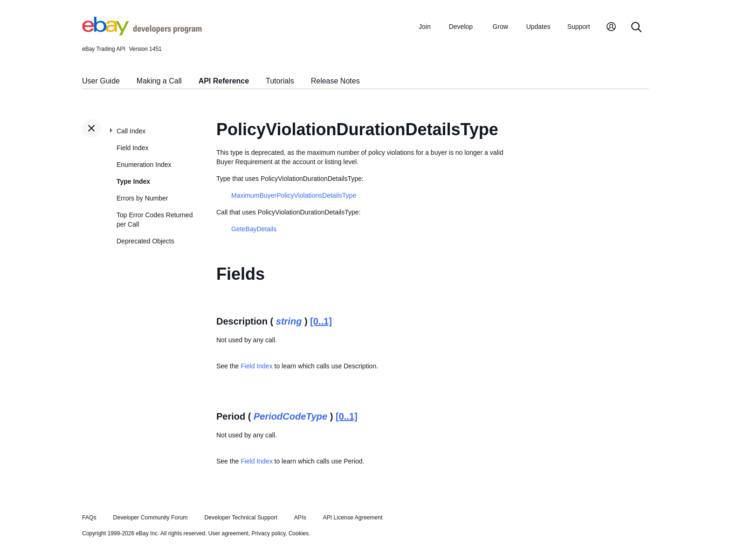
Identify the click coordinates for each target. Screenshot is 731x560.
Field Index (132, 148)
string (289, 321)
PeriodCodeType (290, 416)
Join (425, 27)
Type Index (133, 181)
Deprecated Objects (145, 241)
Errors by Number (142, 198)
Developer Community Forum (151, 518)
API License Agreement (352, 518)
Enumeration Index (144, 165)
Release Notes (335, 81)
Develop (461, 27)
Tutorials (280, 81)
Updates (538, 27)
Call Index (131, 131)
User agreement (228, 533)
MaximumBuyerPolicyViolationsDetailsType (294, 195)
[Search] (636, 28)
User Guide (101, 81)
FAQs (89, 518)
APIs (300, 518)
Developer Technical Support (241, 518)
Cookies (299, 533)
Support (579, 27)
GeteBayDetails (254, 229)
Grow (500, 27)
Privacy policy (269, 533)
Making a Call (159, 81)
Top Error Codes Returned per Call (155, 220)
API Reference (224, 81)
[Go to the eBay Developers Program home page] (142, 33)
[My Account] (611, 28)
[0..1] (321, 321)
